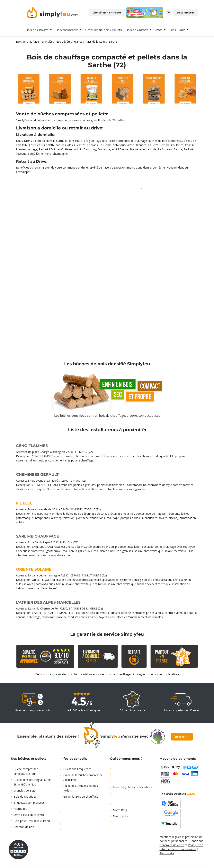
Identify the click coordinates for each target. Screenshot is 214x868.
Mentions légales (170, 837)
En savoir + (182, 737)
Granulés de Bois (24, 790)
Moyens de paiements (178, 759)
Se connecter (185, 13)
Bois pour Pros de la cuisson (32, 821)
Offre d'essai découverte (29, 815)
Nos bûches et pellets (29, 759)
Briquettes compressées (29, 803)
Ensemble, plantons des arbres (132, 787)
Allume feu (20, 809)
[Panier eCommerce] (168, 13)
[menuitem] (39, 30)
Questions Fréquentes (77, 769)
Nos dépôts (120, 816)
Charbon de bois (24, 827)
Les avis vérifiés (177, 794)
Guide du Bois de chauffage (81, 797)
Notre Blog (120, 810)
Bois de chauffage (25, 797)
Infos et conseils (74, 759)
